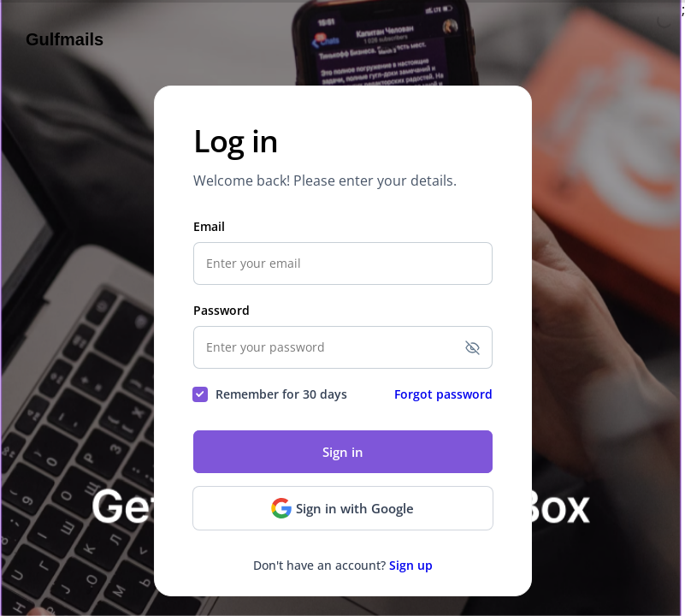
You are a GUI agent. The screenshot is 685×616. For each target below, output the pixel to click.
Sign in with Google (342, 508)
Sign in (343, 452)
